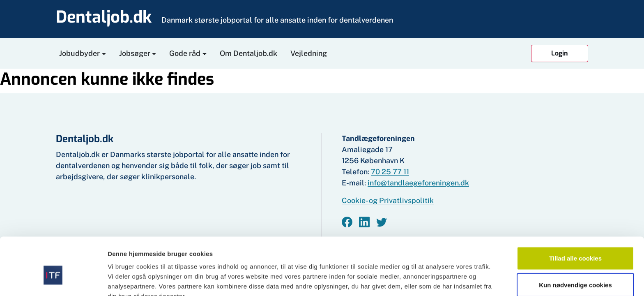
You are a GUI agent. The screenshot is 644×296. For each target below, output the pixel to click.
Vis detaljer (427, 280)
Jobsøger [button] (135, 53)
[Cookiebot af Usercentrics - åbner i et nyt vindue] (53, 280)
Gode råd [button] (185, 53)
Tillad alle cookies (575, 215)
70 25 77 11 (390, 172)
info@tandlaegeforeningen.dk (418, 183)
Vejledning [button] (309, 53)
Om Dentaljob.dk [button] (248, 53)
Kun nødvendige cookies (575, 242)
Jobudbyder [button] (79, 53)
